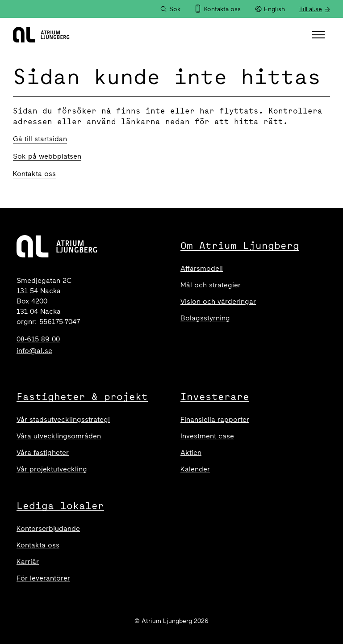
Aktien (191, 452)
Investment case (207, 436)
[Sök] (170, 9)
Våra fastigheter (43, 452)
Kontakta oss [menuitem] (222, 9)
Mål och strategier (211, 285)
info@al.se (34, 351)
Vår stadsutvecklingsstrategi (63, 419)
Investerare (215, 396)
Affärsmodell (202, 268)
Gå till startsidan (40, 139)
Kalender (195, 469)
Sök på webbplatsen (47, 156)
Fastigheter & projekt (82, 396)
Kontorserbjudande (48, 528)
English (270, 9)
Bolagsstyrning (205, 318)
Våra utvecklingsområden (59, 436)
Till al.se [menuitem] (311, 9)
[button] (320, 35)
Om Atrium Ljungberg (240, 245)
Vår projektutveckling (52, 469)
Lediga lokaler (60, 505)
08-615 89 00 (38, 339)
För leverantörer (43, 578)
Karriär (28, 562)
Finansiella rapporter (215, 419)
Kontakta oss (34, 174)
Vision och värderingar (218, 301)
